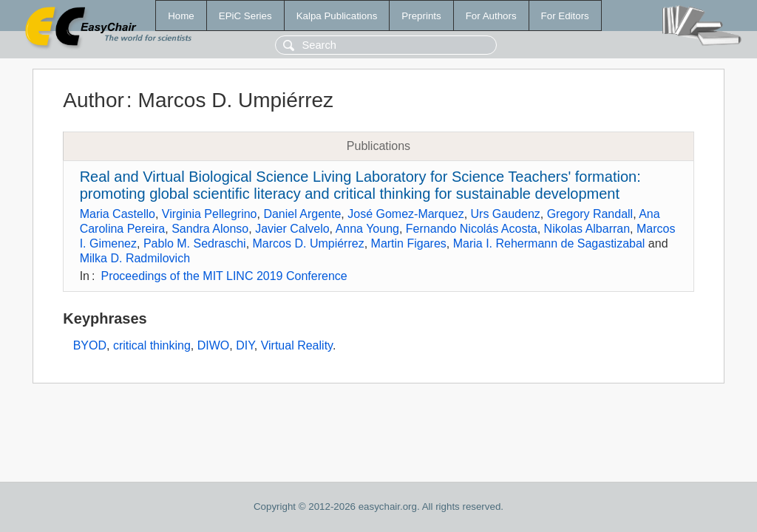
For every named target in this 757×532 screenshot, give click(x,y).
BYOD (90, 345)
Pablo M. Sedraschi (195, 243)
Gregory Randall (590, 214)
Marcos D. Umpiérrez (309, 243)
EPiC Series (245, 16)
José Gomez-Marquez (405, 214)
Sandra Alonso (210, 229)
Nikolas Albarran (587, 229)
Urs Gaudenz (506, 214)
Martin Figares (409, 243)
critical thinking (152, 345)
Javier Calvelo (292, 229)
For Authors (491, 16)
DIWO (214, 345)
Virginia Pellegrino (210, 214)
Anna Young (367, 229)
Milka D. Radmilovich (135, 258)
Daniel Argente (302, 214)
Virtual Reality (297, 345)
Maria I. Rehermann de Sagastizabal (549, 243)
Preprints (421, 16)
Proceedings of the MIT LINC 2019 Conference (224, 276)
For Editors (565, 16)
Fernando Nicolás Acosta (472, 229)
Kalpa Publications (337, 16)
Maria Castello (118, 214)
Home (181, 16)
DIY (245, 345)
